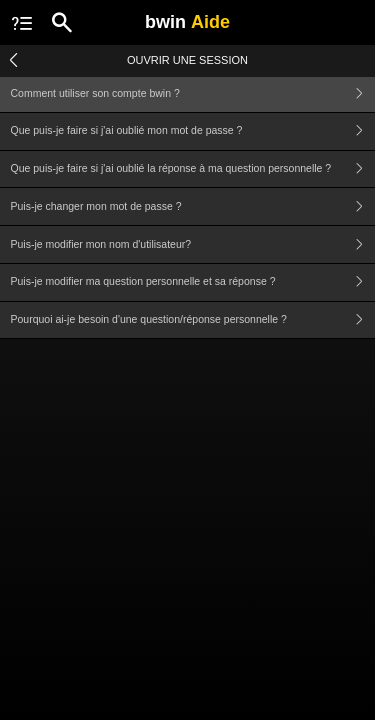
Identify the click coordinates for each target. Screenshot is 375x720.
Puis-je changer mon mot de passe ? (193, 206)
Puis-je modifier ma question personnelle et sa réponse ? (193, 282)
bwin (187, 22)
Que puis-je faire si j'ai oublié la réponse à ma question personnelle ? (193, 169)
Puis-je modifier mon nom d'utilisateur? (193, 244)
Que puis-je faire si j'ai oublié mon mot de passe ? (193, 131)
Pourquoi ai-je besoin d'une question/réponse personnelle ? (193, 320)
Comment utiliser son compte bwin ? (193, 93)
